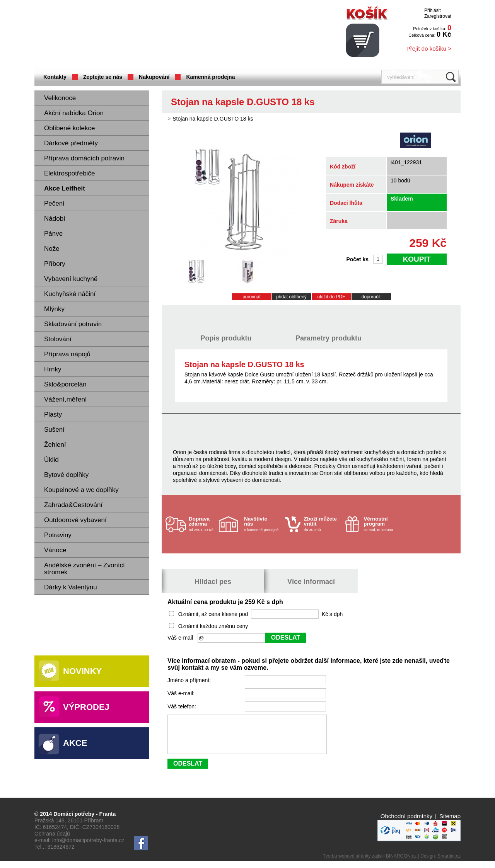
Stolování (58, 339)
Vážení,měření (66, 399)
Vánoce (55, 550)
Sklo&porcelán (65, 384)
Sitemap (450, 823)
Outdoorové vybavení (75, 520)
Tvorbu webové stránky (346, 863)
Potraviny (58, 535)
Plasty (53, 414)
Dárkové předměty (71, 143)
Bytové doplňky (66, 475)
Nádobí (55, 219)
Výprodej (86, 707)
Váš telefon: (183, 706)
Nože (52, 249)
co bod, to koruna (382, 524)
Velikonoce (60, 98)
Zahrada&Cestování (73, 505)
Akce (75, 743)
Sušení (54, 430)
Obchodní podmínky (406, 823)
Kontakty (55, 77)
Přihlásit (433, 10)
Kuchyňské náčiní (70, 294)
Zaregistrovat (438, 16)
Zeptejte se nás (103, 77)
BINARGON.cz (401, 863)
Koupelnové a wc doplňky (81, 490)
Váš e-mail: (182, 693)
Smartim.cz (449, 863)
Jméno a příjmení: (190, 680)
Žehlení (55, 445)
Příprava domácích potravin (84, 158)
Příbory (55, 264)
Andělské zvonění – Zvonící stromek (84, 569)
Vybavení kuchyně (71, 279)
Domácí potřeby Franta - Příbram (111, 35)
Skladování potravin (73, 324)
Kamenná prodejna (210, 77)
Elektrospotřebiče (69, 173)
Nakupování (154, 77)
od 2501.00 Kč (203, 524)
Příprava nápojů (67, 354)
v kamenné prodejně (263, 524)
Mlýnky (54, 309)
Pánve (53, 234)
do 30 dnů (323, 524)
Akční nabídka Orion (74, 113)
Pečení (54, 203)
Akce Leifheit (65, 188)
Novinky (82, 671)
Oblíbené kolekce (69, 128)
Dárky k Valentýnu (71, 587)
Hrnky (53, 369)
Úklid (51, 460)
